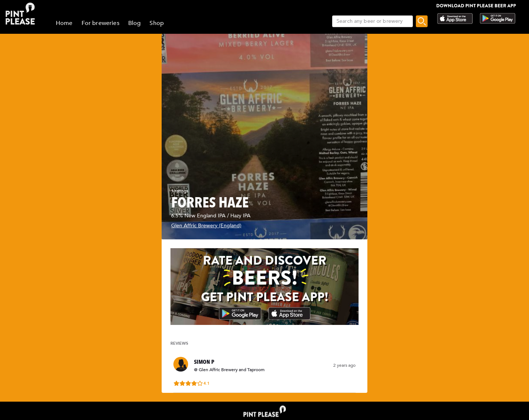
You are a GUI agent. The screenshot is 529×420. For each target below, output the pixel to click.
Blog (135, 23)
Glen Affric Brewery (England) (206, 226)
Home (64, 23)
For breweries (100, 23)
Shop (157, 23)
